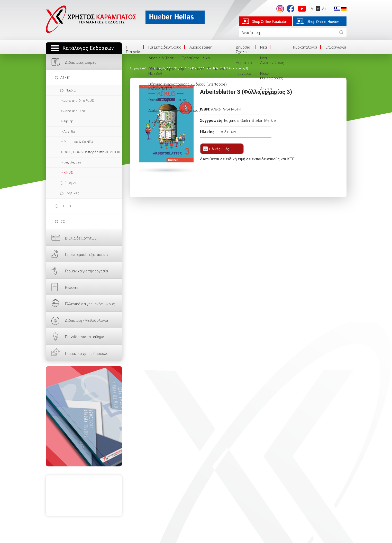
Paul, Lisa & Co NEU (78, 142)
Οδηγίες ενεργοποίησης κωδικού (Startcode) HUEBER (188, 71)
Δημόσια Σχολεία (243, 50)
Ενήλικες (72, 193)
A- (312, 9)
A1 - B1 (66, 77)
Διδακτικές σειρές (81, 62)
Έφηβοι (71, 183)
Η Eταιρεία (133, 50)
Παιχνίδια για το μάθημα (85, 337)
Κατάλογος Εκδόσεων (88, 48)
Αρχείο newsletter (269, 91)
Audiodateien (201, 47)
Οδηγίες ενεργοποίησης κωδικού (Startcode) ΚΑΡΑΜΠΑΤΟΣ (188, 87)
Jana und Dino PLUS (79, 101)
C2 (62, 221)
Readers (72, 288)
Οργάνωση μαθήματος (167, 100)
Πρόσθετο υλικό (196, 58)
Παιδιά (71, 90)
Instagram (280, 9)
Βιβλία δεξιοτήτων (81, 238)
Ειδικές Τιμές (219, 149)
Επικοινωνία (336, 47)
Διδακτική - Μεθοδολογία (86, 320)
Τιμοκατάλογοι (161, 121)
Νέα (263, 47)
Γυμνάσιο (243, 73)
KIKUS (68, 173)
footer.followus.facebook (290, 9)
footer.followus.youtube (302, 9)
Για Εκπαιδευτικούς (165, 47)
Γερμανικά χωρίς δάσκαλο (87, 354)
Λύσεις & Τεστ (161, 58)
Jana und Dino (74, 111)
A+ (324, 9)
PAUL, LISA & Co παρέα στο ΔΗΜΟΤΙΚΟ (93, 152)
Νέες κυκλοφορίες (272, 76)
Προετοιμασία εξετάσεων (87, 255)
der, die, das (72, 162)
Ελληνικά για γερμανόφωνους (90, 304)
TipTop (68, 121)
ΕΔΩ (84, 416)
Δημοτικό (244, 63)
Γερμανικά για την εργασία (86, 271)
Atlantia (69, 131)
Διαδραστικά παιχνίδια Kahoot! (174, 111)
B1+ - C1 (67, 206)
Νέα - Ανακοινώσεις (272, 60)
